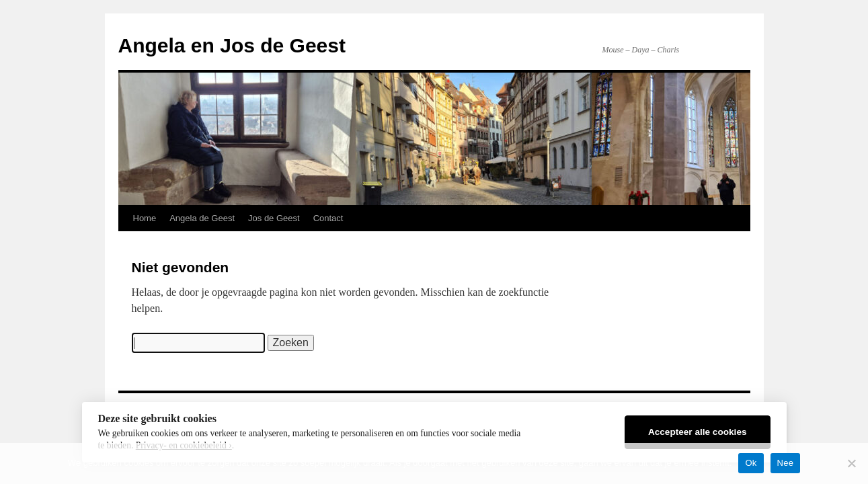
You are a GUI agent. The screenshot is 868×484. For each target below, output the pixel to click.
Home (145, 218)
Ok (751, 463)
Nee (786, 463)
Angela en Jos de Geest (232, 45)
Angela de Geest (202, 218)
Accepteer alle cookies (698, 432)
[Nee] (851, 463)
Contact (328, 218)
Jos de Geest (274, 218)
